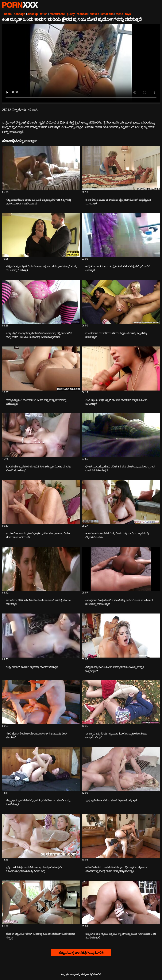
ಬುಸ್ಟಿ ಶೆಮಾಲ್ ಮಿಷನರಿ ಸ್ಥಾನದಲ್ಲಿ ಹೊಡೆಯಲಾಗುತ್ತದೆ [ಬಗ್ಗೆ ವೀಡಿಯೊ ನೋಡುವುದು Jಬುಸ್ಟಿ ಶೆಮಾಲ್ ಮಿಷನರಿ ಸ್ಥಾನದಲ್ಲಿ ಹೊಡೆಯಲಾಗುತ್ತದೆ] (32, 667)
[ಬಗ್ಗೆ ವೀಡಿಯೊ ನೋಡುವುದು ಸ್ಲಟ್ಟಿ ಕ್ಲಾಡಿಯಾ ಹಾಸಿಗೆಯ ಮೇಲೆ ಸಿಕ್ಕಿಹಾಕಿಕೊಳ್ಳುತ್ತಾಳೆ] (121, 769)
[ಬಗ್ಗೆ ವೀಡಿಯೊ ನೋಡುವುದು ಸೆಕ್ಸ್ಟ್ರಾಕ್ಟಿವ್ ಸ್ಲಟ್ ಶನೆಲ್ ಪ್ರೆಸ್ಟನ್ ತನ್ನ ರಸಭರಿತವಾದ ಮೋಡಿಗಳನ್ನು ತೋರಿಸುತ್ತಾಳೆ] (41, 769)
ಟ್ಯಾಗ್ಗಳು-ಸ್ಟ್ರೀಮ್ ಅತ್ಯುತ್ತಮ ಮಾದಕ (20, 5)
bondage (20, 14)
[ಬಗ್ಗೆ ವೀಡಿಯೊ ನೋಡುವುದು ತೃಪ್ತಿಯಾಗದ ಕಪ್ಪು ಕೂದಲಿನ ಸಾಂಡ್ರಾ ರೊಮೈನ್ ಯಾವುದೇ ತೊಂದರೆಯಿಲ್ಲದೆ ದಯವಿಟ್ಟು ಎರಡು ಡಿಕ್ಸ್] (41, 836)
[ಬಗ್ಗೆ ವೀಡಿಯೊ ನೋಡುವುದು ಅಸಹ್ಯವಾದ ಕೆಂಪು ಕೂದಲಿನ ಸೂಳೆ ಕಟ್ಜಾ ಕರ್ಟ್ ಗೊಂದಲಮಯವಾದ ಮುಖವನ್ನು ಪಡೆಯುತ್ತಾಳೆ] (121, 569)
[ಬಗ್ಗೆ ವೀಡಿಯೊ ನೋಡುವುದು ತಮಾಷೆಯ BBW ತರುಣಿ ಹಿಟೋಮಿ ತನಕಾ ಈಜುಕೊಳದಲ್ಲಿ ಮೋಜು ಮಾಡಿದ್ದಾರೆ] (41, 569)
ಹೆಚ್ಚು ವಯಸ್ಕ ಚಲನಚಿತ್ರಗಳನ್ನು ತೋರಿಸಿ (81, 953)
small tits (107, 14)
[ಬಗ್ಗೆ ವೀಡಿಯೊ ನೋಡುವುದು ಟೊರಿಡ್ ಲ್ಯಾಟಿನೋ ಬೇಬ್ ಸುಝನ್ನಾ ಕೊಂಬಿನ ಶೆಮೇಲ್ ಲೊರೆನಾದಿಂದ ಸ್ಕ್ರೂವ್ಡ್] (41, 903)
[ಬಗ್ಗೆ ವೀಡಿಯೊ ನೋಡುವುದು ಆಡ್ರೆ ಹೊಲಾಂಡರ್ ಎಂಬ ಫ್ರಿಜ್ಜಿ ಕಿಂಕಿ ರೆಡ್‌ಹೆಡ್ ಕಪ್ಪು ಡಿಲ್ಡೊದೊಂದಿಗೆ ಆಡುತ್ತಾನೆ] (121, 235)
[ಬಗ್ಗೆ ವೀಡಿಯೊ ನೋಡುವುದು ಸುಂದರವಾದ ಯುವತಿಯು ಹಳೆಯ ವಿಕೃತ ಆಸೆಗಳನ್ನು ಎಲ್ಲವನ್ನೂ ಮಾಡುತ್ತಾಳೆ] (121, 302)
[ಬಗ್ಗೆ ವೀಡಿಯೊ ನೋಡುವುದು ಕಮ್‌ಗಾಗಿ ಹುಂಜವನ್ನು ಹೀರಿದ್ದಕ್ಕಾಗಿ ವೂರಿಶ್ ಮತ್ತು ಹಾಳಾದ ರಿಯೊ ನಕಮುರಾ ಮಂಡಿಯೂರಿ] (41, 502)
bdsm (8, 14)
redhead (82, 14)
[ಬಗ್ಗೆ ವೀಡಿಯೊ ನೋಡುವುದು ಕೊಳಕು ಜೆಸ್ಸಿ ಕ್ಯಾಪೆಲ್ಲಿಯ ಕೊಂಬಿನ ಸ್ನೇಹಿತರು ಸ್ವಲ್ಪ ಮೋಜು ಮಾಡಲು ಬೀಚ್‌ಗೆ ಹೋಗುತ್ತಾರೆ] (41, 435)
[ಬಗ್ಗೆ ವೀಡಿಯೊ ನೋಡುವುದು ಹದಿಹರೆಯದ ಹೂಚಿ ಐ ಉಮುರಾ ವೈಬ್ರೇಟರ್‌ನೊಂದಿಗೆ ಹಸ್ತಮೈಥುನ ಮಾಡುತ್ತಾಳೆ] (121, 168)
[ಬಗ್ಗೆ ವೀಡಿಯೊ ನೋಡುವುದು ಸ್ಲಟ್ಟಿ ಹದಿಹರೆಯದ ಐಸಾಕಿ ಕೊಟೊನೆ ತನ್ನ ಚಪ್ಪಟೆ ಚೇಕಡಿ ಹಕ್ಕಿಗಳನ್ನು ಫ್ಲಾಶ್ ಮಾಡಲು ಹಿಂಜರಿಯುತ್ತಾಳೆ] (41, 168)
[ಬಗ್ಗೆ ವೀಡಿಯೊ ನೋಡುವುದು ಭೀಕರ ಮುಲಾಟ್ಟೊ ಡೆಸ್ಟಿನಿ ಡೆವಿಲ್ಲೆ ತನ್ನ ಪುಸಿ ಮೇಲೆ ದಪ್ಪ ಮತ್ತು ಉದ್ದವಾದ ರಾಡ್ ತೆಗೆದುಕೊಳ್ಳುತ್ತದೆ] (121, 435)
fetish (44, 14)
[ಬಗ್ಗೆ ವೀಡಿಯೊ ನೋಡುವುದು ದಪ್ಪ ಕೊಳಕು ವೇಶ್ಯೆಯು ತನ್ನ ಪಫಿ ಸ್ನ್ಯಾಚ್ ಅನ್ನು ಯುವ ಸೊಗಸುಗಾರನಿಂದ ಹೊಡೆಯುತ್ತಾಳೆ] (121, 903)
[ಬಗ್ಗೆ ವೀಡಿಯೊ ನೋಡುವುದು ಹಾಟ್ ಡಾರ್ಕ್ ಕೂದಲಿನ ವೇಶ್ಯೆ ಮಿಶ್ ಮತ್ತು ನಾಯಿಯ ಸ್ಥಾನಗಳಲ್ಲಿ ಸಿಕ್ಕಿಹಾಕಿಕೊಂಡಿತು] (121, 502)
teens (119, 14)
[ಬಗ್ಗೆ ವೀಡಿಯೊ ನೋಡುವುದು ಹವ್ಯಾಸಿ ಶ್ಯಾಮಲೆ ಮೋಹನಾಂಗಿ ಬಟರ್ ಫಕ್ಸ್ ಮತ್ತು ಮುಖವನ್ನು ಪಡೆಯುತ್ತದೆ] (41, 369)
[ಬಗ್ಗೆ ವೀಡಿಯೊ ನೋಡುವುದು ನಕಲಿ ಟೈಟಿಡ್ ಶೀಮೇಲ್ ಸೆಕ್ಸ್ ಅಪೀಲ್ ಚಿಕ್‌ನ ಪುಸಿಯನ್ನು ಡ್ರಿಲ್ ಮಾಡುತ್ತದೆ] (41, 702)
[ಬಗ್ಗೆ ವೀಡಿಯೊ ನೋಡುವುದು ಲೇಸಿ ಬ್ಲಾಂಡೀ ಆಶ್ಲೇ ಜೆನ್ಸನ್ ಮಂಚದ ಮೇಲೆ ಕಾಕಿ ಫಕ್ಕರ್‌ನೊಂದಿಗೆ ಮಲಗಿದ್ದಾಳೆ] (121, 369)
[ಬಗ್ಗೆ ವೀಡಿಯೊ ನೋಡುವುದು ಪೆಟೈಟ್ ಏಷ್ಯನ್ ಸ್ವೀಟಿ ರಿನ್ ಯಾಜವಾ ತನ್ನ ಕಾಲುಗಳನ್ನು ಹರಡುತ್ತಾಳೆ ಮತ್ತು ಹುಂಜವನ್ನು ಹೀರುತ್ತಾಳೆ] (41, 235)
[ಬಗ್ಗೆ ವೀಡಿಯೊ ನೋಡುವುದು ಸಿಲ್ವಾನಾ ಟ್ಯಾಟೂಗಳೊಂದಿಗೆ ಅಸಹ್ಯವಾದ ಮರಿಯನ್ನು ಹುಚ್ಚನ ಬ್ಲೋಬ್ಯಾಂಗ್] (121, 636)
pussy (71, 14)
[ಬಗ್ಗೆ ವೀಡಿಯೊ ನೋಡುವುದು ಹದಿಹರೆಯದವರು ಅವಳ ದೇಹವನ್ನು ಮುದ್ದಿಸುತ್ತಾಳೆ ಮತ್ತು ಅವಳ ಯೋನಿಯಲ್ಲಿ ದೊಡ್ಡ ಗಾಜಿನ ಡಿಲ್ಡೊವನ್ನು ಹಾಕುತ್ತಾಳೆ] (121, 836)
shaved (94, 14)
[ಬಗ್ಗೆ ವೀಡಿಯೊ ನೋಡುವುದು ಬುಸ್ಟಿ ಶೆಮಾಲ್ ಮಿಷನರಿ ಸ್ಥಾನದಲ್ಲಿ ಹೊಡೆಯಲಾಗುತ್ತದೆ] (41, 636)
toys (128, 14)
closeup (33, 14)
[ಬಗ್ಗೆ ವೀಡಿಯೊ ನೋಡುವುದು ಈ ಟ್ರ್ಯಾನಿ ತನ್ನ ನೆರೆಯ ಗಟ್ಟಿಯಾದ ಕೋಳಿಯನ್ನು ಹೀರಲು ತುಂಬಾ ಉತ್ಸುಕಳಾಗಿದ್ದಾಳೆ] (121, 702)
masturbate (57, 14)
